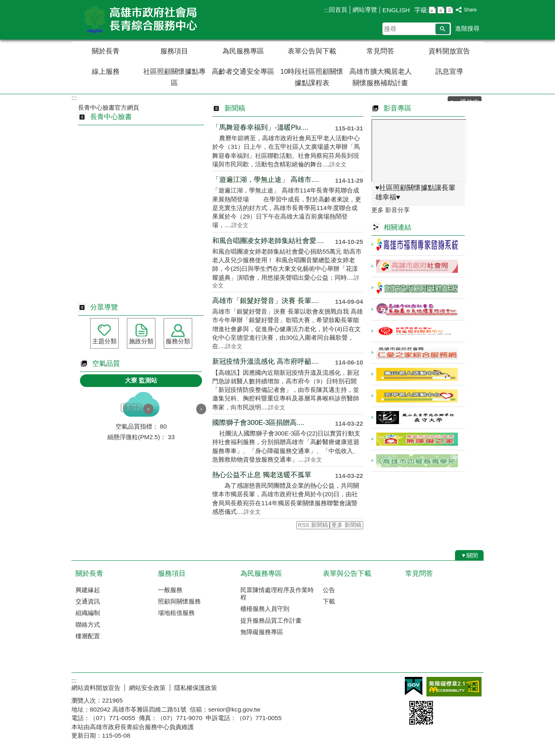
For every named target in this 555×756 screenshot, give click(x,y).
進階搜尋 (467, 28)
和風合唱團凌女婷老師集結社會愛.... (268, 241)
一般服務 (170, 590)
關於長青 (106, 51)
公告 (329, 590)
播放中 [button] (131, 408)
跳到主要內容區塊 (4, 4)
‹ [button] (148, 409)
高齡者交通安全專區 (243, 72)
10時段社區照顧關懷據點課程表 (312, 77)
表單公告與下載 (312, 51)
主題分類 (104, 341)
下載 (329, 601)
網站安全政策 (147, 688)
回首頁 (338, 10)
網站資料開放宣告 (96, 688)
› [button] (201, 409)
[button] (443, 29)
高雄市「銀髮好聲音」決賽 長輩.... (265, 301)
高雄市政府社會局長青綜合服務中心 (140, 20)
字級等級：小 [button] (432, 10)
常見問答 (380, 51)
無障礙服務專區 (262, 632)
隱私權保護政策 (196, 688)
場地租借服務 (176, 613)
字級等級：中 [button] (441, 10)
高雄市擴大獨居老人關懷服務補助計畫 (381, 77)
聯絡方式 (88, 624)
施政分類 (141, 341)
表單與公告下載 (347, 574)
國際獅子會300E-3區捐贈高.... (258, 423)
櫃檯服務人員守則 (265, 609)
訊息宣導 (449, 72)
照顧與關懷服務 (179, 601)
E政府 (414, 686)
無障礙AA (454, 687)
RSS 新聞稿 (313, 525)
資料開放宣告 (449, 51)
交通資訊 (88, 601)
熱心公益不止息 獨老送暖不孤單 (262, 475)
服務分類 (178, 341)
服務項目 (174, 51)
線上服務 (106, 72)
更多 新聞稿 (346, 525)
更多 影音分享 (391, 210)
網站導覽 (365, 10)
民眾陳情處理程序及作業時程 (277, 594)
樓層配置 (88, 636)
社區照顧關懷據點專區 (174, 77)
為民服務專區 (243, 51)
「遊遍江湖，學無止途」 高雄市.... (265, 180)
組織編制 (88, 613)
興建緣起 (88, 590)
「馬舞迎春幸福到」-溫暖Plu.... (260, 127)
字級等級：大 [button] (450, 10)
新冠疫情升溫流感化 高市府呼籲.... (265, 361)
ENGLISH (396, 10)
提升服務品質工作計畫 (271, 620)
